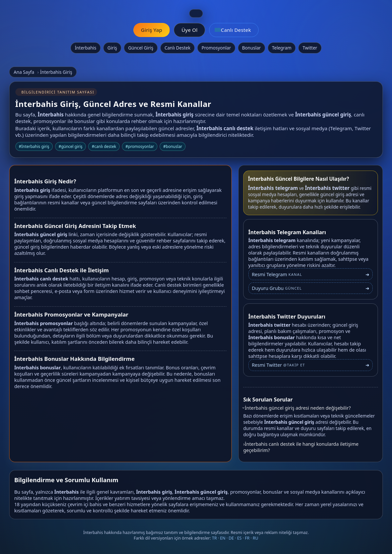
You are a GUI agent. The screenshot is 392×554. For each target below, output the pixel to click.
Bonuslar (252, 48)
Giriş (112, 48)
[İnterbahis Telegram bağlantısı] (311, 274)
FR (247, 538)
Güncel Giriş (141, 48)
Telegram (282, 48)
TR (215, 538)
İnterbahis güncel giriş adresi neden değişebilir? (298, 408)
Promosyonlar (216, 48)
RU (255, 538)
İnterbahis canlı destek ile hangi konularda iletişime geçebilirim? (301, 447)
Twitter (310, 48)
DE (231, 538)
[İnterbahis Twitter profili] (311, 368)
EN (223, 538)
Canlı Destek (177, 48)
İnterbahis (86, 48)
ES (239, 538)
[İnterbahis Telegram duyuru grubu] (311, 288)
